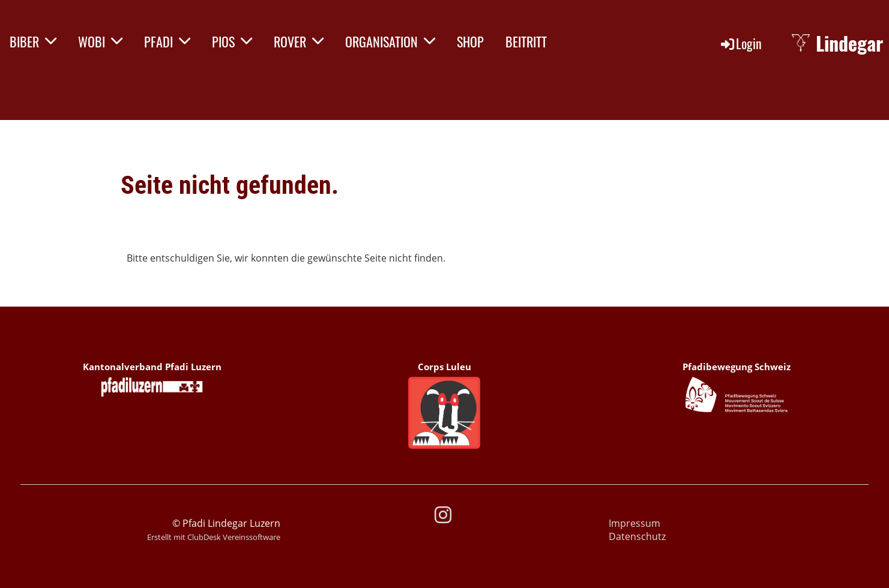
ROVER (299, 41)
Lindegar (849, 43)
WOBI (100, 41)
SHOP (470, 41)
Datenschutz (637, 536)
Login (740, 43)
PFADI (167, 41)
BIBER (33, 41)
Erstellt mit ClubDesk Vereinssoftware (214, 537)
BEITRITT (526, 41)
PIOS (232, 41)
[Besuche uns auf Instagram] (443, 514)
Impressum (634, 523)
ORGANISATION (390, 41)
